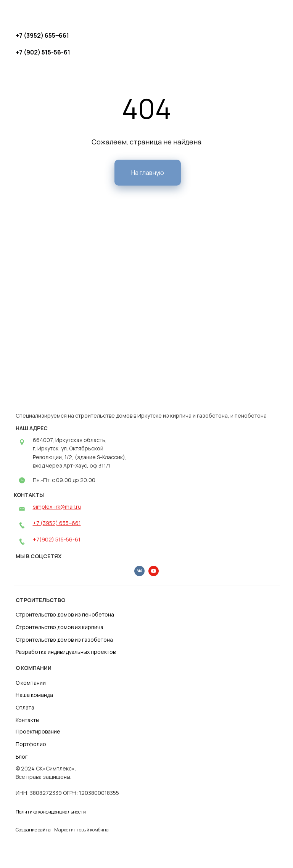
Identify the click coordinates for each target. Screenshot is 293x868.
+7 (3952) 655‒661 (57, 523)
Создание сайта (33, 830)
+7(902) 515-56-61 (57, 539)
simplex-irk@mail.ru (57, 507)
